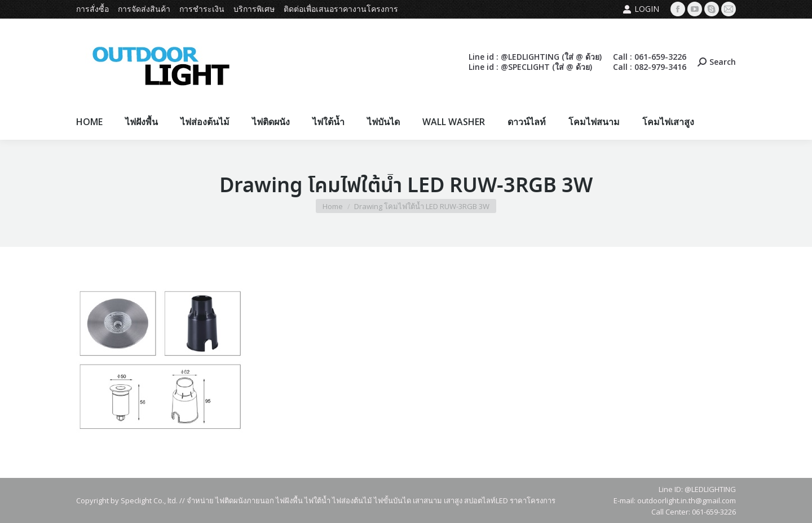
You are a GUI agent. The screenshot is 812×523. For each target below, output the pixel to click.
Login (641, 9)
